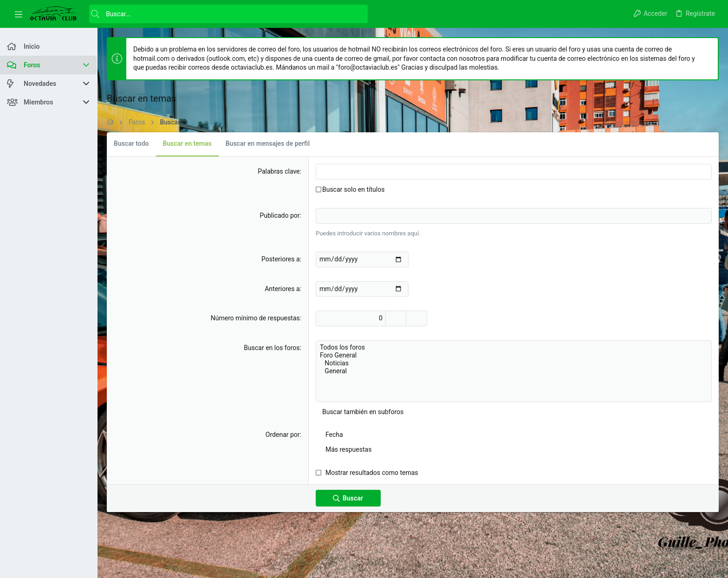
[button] (19, 14)
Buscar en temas (187, 143)
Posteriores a (280, 259)
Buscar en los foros (272, 348)
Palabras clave (279, 171)
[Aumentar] (396, 318)
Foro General (514, 355)
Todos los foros (514, 347)
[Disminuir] (417, 318)
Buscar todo (131, 143)
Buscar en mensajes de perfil (268, 143)
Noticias (514, 363)
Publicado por (279, 215)
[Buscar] (228, 14)
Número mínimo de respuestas (255, 318)
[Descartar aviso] (707, 50)
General (514, 371)
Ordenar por (283, 435)
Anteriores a (282, 289)
